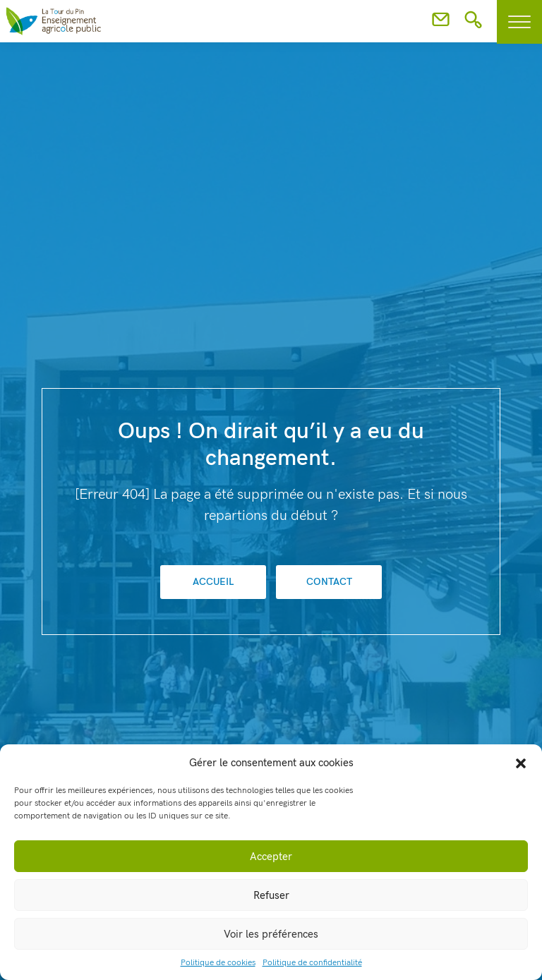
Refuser (271, 895)
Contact (329, 582)
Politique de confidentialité (312, 963)
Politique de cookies (218, 963)
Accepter (271, 857)
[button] (521, 763)
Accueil (213, 582)
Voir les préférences (271, 934)
